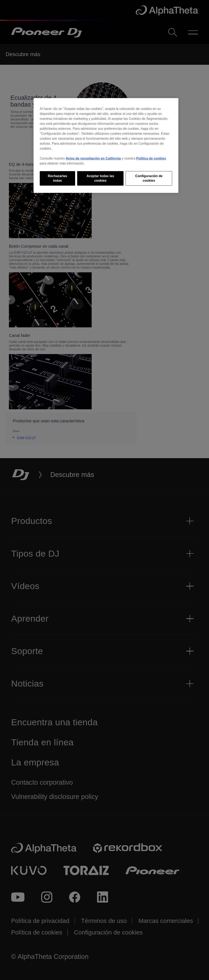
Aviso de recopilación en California (93, 158)
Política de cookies (151, 158)
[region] (106, 146)
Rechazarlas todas (57, 178)
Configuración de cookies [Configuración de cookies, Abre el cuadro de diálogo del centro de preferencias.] (149, 178)
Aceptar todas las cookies (100, 178)
